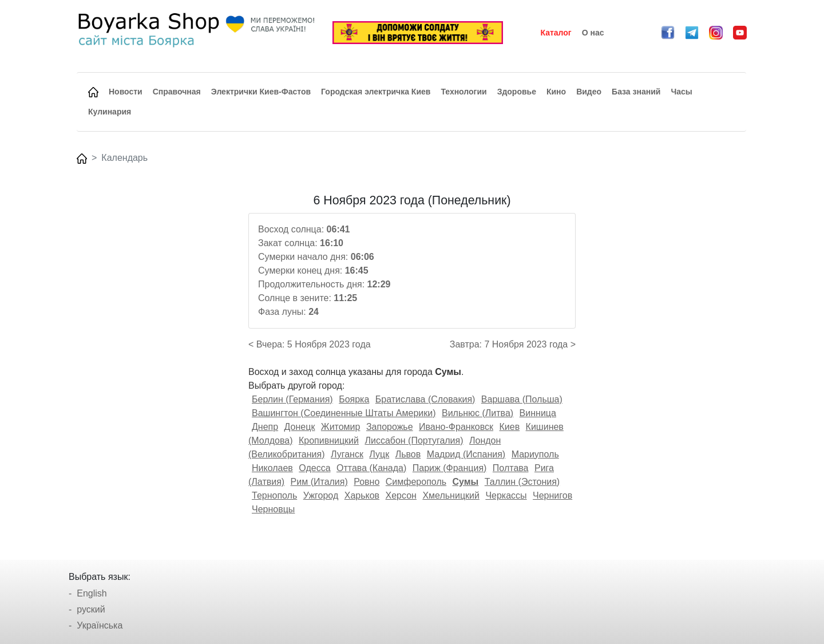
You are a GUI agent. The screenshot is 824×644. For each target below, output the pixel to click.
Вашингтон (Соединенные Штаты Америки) (344, 413)
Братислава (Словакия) (425, 399)
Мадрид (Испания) (466, 454)
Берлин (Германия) (292, 399)
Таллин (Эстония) (522, 482)
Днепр (265, 427)
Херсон (401, 495)
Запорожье (390, 427)
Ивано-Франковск (456, 427)
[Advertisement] (156, 365)
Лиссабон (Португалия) (414, 440)
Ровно (367, 482)
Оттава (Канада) (371, 468)
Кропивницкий (329, 440)
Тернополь (274, 495)
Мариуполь (535, 454)
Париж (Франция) (450, 468)
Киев (509, 427)
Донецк (300, 427)
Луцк (379, 454)
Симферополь (416, 482)
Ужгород (321, 495)
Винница (538, 413)
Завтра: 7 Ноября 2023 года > (513, 344)
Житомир (341, 427)
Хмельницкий (451, 495)
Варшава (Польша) (522, 399)
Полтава (511, 468)
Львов (408, 454)
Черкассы (506, 495)
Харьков (362, 495)
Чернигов (552, 495)
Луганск (347, 454)
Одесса (314, 468)
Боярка (354, 399)
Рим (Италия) (319, 482)
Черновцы (273, 509)
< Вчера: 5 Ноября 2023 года (310, 344)
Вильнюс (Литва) (478, 413)
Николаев (272, 468)
